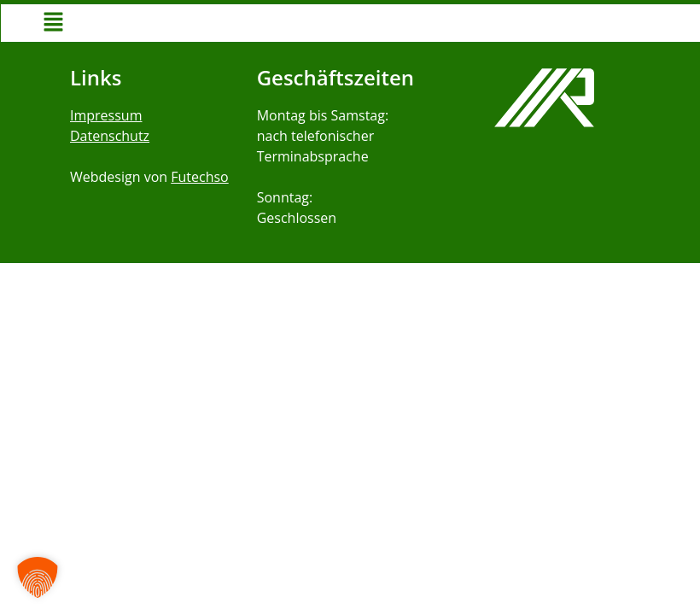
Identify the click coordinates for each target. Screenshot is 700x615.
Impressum (106, 115)
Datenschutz (110, 136)
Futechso (199, 177)
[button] (53, 23)
